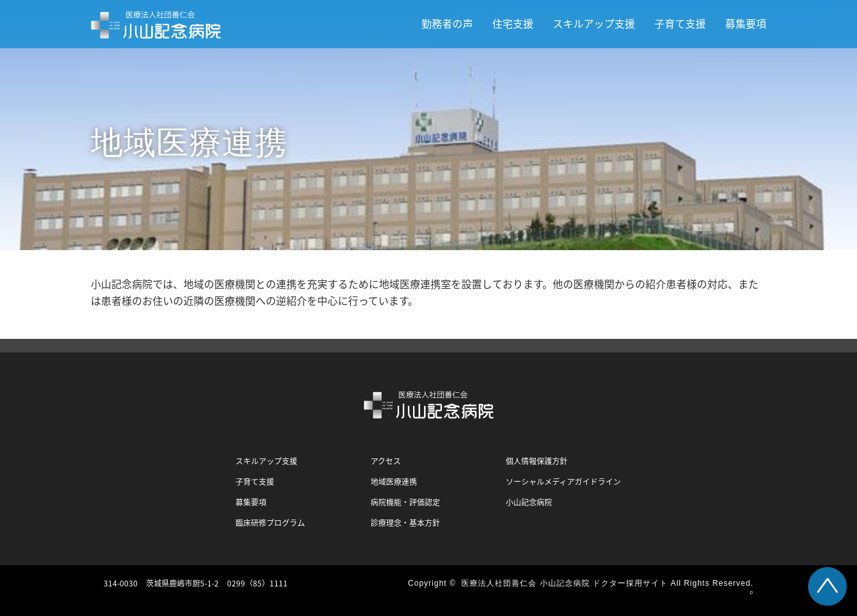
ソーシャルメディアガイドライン (563, 482)
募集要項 (746, 23)
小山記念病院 (529, 502)
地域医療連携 (394, 482)
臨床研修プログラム (270, 523)
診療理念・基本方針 (405, 523)
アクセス (386, 461)
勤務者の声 (447, 23)
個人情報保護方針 (537, 461)
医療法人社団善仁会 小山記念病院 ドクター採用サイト (565, 583)
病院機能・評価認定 (405, 502)
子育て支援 (680, 23)
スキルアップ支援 (594, 23)
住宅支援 (513, 23)
